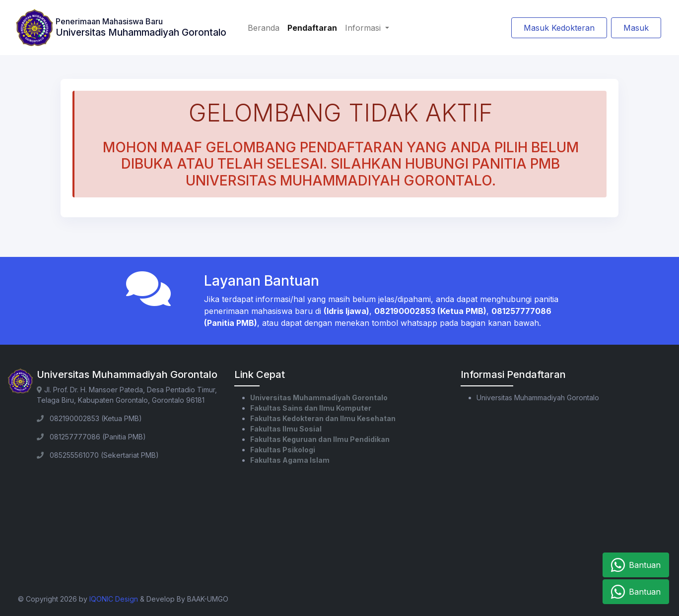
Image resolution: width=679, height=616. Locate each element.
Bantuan (636, 565)
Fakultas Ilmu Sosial (286, 429)
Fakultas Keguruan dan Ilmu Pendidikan (320, 439)
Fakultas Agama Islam (290, 460)
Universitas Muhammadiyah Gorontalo (319, 398)
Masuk (636, 28)
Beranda (264, 28)
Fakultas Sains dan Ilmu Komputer (311, 408)
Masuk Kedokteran (559, 28)
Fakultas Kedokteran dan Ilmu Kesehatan (323, 418)
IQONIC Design (114, 599)
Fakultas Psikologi (283, 450)
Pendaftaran (312, 28)
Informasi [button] (364, 28)
